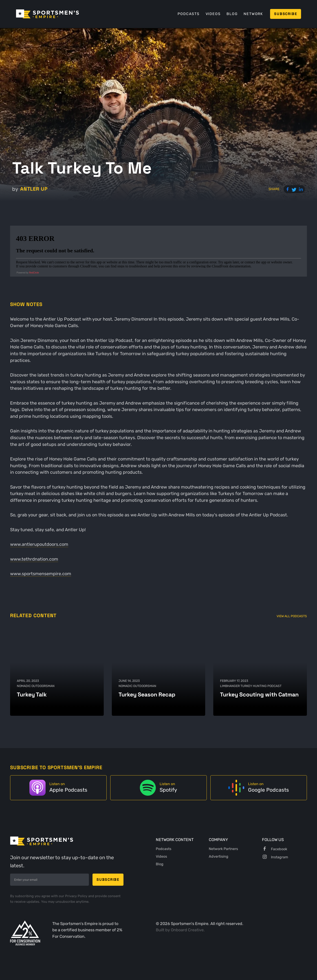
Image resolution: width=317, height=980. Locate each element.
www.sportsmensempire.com (41, 574)
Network (253, 14)
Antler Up (34, 189)
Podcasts (188, 14)
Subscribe (286, 14)
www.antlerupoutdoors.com (39, 544)
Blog (232, 14)
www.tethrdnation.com (34, 559)
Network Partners (223, 849)
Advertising (219, 856)
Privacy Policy (77, 896)
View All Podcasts (292, 616)
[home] (47, 14)
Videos (213, 14)
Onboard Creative (187, 930)
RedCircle (34, 273)
